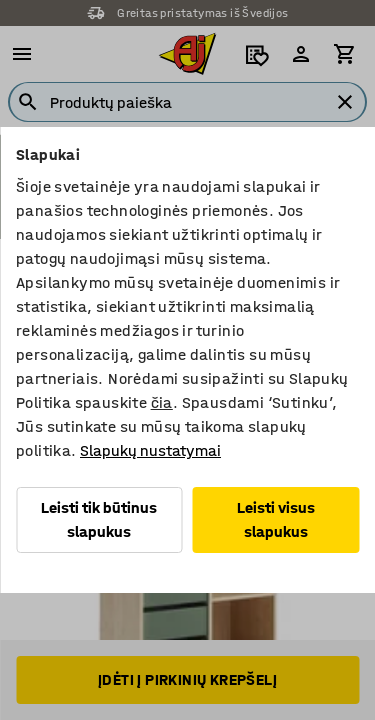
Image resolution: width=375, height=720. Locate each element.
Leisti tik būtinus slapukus (99, 519)
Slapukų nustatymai (150, 450)
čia (162, 402)
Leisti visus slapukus (276, 519)
